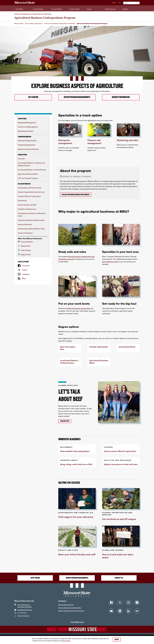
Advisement (22, 201)
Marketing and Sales (26, 131)
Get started (33, 97)
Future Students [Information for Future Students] (38, 9)
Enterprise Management (27, 123)
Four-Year (21, 159)
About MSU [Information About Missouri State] (19, 9)
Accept (117, 640)
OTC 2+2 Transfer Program (28, 178)
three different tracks (110, 262)
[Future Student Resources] (33, 242)
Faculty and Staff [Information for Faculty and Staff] (74, 9)
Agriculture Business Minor (28, 174)
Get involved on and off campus (119, 519)
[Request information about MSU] (33, 246)
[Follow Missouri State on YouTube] (111, 611)
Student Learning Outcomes (28, 149)
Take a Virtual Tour (23, 616)
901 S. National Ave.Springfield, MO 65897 (25, 606)
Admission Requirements (27, 141)
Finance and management (94, 142)
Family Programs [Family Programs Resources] (110, 9)
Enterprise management (65, 142)
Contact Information (25, 233)
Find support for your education (76, 517)
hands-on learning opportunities (78, 308)
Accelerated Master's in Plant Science (32, 170)
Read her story (65, 421)
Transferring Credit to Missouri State (31, 229)
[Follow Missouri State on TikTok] (137, 603)
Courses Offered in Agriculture (29, 196)
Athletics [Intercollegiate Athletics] (126, 9)
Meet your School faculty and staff (77, 555)
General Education (25, 225)
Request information (121, 97)
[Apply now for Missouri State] (33, 255)
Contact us (119, 578)
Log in (114, 3)
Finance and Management (28, 127)
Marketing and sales (128, 140)
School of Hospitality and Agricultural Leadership (33, 14)
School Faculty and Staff (27, 205)
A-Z (120, 3)
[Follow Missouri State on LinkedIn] (120, 611)
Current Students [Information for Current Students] (57, 9)
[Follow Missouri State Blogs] (128, 611)
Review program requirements (77, 97)
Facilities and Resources (27, 209)
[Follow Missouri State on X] (120, 603)
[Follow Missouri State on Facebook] (111, 603)
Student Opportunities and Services (31, 192)
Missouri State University (66, 605)
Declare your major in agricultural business (76, 195)
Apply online (35, 578)
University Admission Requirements (31, 220)
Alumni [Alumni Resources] (89, 9)
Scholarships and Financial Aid (29, 188)
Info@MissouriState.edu (25, 610)
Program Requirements (27, 145)
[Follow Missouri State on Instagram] (128, 603)
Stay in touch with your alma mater (118, 556)
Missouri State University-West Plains (70, 608)
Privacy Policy (66, 641)
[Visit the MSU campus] (33, 250)
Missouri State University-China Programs (71, 611)
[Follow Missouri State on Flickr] (137, 611)
